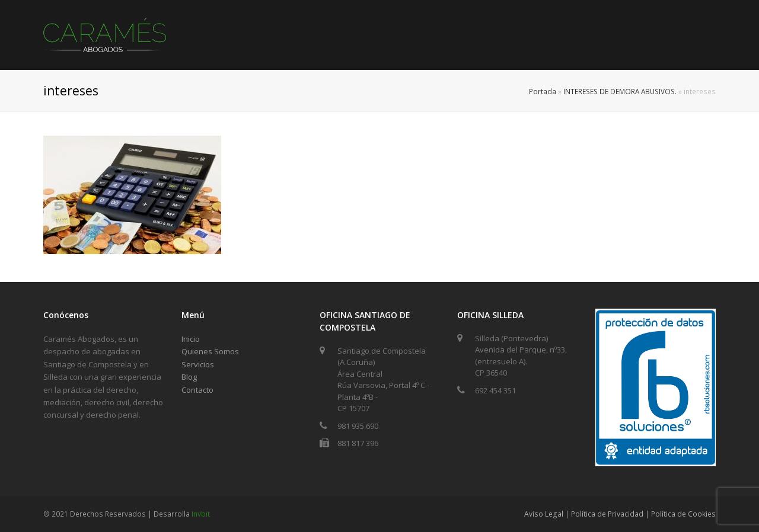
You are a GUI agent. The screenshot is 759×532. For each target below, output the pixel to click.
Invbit (201, 514)
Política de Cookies (683, 514)
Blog (189, 377)
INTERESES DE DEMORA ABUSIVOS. (620, 91)
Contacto (197, 390)
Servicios (198, 364)
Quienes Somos (210, 351)
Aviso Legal (544, 514)
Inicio (191, 339)
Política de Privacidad (607, 514)
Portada (543, 91)
